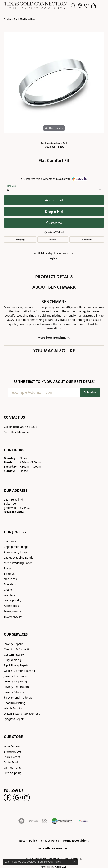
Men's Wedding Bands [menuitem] (18, 563)
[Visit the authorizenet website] (22, 821)
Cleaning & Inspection (18, 649)
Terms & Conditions (76, 841)
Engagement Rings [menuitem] (16, 547)
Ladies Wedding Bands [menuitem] (18, 558)
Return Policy (28, 841)
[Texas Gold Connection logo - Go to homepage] (35, 6)
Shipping (20, 239)
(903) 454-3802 (54, 147)
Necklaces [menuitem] (10, 579)
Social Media (12, 762)
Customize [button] (54, 223)
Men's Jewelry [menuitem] (13, 600)
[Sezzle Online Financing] (84, 821)
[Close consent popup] (74, 862)
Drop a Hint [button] (54, 211)
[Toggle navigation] (102, 6)
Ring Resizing (12, 660)
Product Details (54, 277)
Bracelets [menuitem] (10, 584)
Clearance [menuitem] (10, 541)
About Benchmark (54, 287)
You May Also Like (54, 351)
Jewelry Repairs (14, 644)
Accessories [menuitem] (11, 606)
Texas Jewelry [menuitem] (12, 611)
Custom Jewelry (14, 655)
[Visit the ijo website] (33, 821)
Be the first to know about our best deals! (54, 382)
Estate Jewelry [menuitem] (13, 616)
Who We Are (12, 746)
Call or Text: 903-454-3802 (20, 427)
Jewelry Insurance (15, 676)
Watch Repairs (13, 708)
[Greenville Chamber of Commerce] (62, 821)
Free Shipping (13, 773)
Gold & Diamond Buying (19, 671)
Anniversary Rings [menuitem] (15, 552)
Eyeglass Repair (14, 719)
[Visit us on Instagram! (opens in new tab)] (26, 798)
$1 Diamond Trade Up (18, 697)
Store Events (12, 757)
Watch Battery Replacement (22, 714)
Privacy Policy (50, 841)
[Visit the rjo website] (44, 821)
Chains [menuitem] (8, 590)
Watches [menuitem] (9, 595)
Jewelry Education (15, 692)
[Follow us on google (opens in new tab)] (17, 798)
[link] (80, 6)
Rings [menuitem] (7, 568)
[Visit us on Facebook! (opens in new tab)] (8, 798)
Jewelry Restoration (16, 687)
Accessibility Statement (54, 848)
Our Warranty (13, 768)
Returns (53, 239)
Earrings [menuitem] (9, 574)
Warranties (87, 239)
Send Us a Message (16, 432)
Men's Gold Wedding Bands (22, 19)
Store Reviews (13, 751)
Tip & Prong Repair (16, 665)
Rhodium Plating (15, 703)
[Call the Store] (14, 512)
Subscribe (90, 392)
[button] (73, 6)
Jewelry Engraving (15, 681)
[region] (54, 83)
